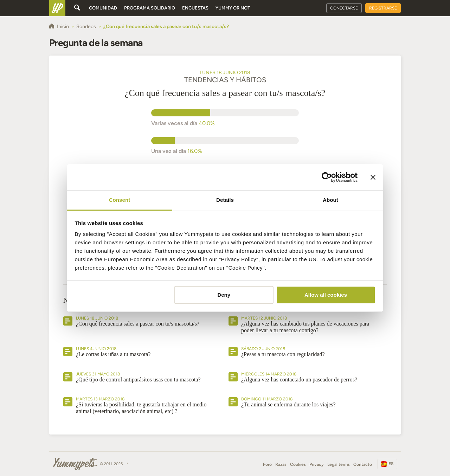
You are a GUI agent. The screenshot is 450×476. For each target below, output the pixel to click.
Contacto (363, 464)
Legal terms (339, 464)
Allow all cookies (326, 295)
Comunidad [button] (103, 8)
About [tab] (330, 200)
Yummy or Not (233, 8)
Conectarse (344, 8)
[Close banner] (373, 177)
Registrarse (383, 8)
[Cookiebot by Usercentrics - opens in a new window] (327, 177)
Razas (281, 464)
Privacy (317, 464)
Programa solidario (150, 8)
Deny (224, 295)
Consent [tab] (120, 200)
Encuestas (195, 8)
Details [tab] (225, 200)
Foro (267, 464)
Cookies (298, 464)
